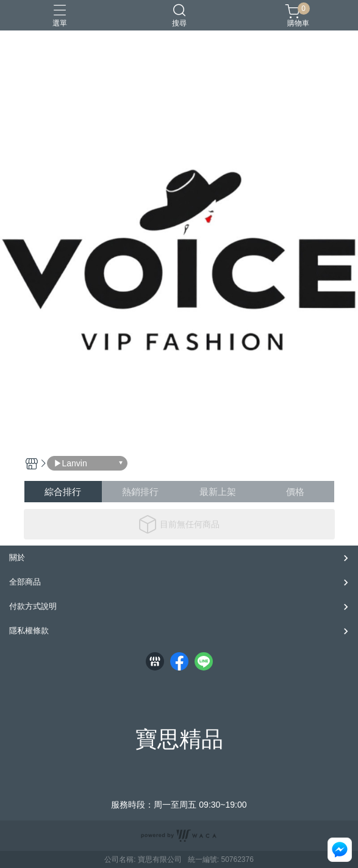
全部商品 (25, 582)
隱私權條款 (29, 631)
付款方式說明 (33, 606)
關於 (17, 557)
